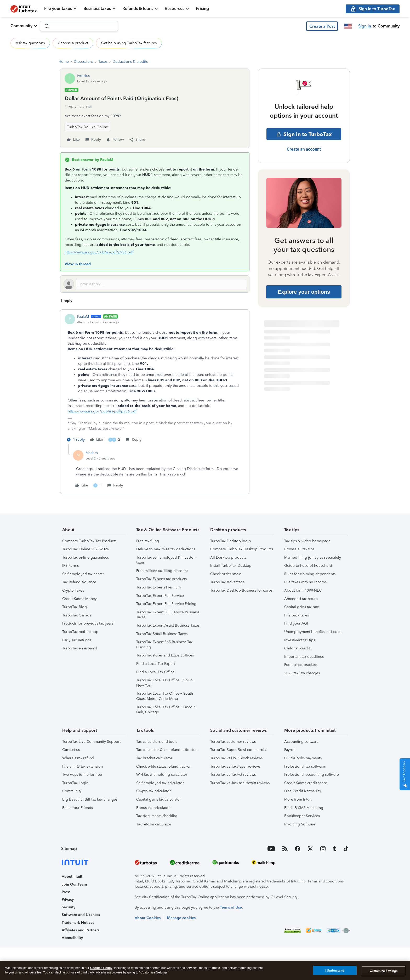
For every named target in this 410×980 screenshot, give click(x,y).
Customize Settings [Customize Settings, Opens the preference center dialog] (384, 971)
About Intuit (72, 877)
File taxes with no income (306, 582)
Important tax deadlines (304, 657)
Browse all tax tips (299, 549)
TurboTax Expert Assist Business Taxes (168, 625)
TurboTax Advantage (227, 582)
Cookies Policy (101, 968)
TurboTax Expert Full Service (160, 596)
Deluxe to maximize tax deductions (166, 549)
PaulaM (83, 317)
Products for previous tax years (88, 623)
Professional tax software (305, 766)
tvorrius (83, 76)
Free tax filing (148, 541)
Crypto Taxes (73, 590)
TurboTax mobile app (80, 632)
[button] (322, 26)
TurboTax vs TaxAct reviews (233, 775)
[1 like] (98, 485)
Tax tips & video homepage (307, 541)
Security (69, 907)
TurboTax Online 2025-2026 (86, 549)
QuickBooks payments (303, 758)
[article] (155, 379)
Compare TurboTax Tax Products (89, 541)
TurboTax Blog (75, 607)
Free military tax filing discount (162, 571)
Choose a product (73, 43)
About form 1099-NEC (303, 590)
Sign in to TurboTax (304, 134)
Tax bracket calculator (154, 758)
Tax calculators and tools (157, 742)
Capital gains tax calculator (159, 799)
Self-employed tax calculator (160, 783)
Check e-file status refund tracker (163, 766)
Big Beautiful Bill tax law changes (90, 799)
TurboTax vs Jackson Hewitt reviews (240, 783)
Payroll (290, 750)
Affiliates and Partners (81, 930)
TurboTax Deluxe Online (87, 127)
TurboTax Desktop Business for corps (241, 590)
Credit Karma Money (79, 599)
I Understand (335, 971)
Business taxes (97, 9)
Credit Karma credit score (306, 783)
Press (66, 892)
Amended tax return (301, 599)
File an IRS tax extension (82, 766)
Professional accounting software (312, 775)
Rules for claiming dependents (310, 574)
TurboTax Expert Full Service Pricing (166, 604)
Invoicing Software (300, 824)
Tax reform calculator (154, 824)
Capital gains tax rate (302, 607)
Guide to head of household (308, 566)
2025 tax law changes (302, 673)
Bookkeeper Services (302, 816)
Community (21, 26)
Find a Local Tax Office (155, 672)
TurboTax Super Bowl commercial (238, 750)
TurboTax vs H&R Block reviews (236, 758)
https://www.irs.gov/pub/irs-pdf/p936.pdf (99, 252)
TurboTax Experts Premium (158, 587)
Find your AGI (296, 623)
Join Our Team (74, 884)
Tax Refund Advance (79, 582)
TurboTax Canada (77, 615)
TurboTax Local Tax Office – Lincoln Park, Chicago (166, 710)
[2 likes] (114, 440)
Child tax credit (297, 648)
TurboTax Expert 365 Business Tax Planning (164, 645)
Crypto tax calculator (153, 791)
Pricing (202, 9)
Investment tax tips (300, 640)
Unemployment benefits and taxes (313, 632)
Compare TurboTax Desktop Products (242, 549)
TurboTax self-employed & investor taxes (166, 560)
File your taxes (58, 9)
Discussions (84, 62)
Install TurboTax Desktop (231, 566)
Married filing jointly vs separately (313, 557)
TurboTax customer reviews (233, 742)
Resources (175, 9)
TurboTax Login (75, 783)
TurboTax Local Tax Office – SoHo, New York (165, 683)
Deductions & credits (130, 62)
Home (64, 62)
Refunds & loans (138, 9)
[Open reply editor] (155, 284)
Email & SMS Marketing (304, 808)
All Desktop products (228, 557)
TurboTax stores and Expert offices (165, 655)
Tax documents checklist (156, 816)
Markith (92, 453)
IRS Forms (70, 566)
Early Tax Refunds (77, 640)
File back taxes (297, 615)
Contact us (71, 750)
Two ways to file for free (82, 775)
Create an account (304, 149)
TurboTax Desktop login (230, 541)
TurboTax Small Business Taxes (162, 634)
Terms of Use (231, 907)
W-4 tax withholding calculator (162, 775)
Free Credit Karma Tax (303, 791)
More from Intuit (298, 799)
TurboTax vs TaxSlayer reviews (235, 766)
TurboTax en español (80, 648)
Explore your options (304, 292)
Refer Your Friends (78, 808)
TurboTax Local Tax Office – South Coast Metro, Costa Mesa (165, 696)
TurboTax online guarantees (86, 557)
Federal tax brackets (301, 665)
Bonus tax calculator (153, 808)
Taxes (103, 62)
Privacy (68, 900)
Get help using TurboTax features (129, 43)
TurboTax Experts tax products (161, 579)
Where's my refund (78, 758)
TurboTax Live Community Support (91, 742)
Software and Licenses (81, 915)
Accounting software (301, 742)
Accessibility (72, 938)
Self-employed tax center (83, 574)
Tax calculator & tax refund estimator (167, 750)
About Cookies (148, 918)
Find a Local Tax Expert (156, 664)
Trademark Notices (78, 923)
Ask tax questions (30, 43)
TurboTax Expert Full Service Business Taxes (168, 615)
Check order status (226, 574)
